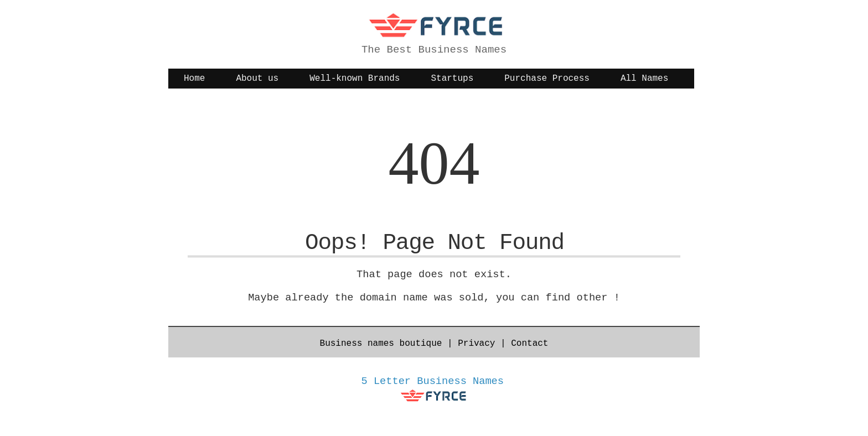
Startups (452, 79)
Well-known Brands (355, 79)
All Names (644, 79)
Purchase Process (547, 79)
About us (257, 79)
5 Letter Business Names (433, 381)
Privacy (476, 344)
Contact (529, 344)
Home (194, 79)
